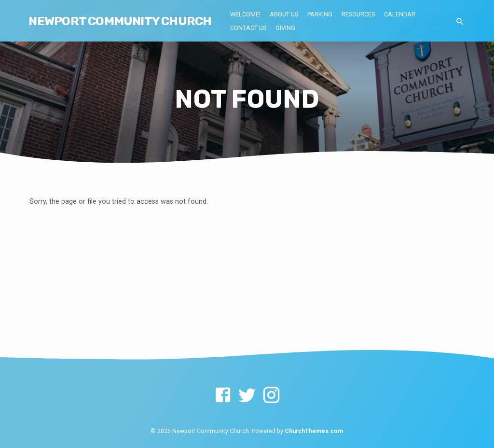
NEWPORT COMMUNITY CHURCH (120, 21)
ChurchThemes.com (314, 431)
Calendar (400, 14)
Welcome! (245, 14)
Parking (320, 14)
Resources (358, 14)
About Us (284, 14)
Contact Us (248, 28)
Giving (285, 28)
